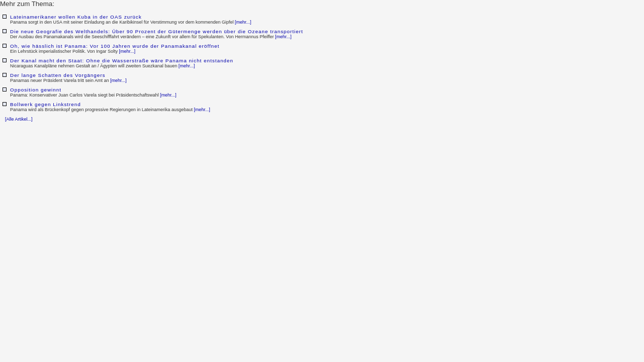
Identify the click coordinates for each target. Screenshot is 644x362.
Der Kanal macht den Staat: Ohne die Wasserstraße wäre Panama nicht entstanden (122, 61)
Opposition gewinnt (36, 90)
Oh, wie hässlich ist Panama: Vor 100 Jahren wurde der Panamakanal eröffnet (115, 46)
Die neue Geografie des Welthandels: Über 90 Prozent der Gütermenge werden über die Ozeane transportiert (157, 31)
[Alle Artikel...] (19, 119)
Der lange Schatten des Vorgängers (58, 75)
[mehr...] (243, 22)
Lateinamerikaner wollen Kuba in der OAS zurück (76, 17)
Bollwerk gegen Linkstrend (46, 104)
